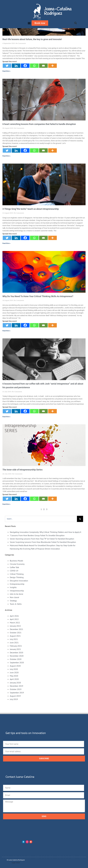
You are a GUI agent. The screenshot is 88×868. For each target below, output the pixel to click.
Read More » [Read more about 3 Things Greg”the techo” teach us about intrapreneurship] (7, 243)
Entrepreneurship (17, 584)
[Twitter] (7, 66)
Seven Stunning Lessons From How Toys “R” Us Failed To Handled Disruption (42, 539)
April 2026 (14, 616)
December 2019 (16, 686)
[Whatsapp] (34, 66)
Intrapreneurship (17, 591)
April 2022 (14, 619)
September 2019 (17, 693)
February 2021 (16, 646)
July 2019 (14, 699)
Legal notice (16, 863)
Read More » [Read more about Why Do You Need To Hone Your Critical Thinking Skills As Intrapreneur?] (7, 331)
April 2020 (14, 679)
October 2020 (16, 659)
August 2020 (15, 666)
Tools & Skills (16, 604)
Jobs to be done (16, 594)
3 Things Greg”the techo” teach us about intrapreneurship (31, 209)
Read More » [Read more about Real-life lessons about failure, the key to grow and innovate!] (7, 71)
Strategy (13, 601)
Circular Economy (17, 564)
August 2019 (15, 696)
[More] (52, 66)
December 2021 (16, 629)
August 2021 (15, 636)
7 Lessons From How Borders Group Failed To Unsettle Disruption (37, 535)
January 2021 (15, 649)
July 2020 (14, 669)
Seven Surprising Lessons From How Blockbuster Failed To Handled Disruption (43, 542)
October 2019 (16, 689)
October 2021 (16, 633)
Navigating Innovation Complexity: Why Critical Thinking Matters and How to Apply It (45, 532)
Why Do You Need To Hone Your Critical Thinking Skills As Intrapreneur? (38, 296)
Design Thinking (17, 577)
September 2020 (17, 662)
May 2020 (14, 676)
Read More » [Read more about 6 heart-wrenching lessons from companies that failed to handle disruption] (7, 156)
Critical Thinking (17, 574)
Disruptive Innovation (19, 581)
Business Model (16, 561)
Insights (13, 587)
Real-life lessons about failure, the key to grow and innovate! (32, 39)
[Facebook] (25, 66)
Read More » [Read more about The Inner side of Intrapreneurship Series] (7, 504)
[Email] (43, 66)
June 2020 (14, 672)
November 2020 (17, 656)
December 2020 (16, 653)
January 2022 (15, 626)
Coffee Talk (14, 567)
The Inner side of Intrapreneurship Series (22, 470)
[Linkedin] (16, 66)
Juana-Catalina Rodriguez (58, 11)
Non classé (14, 597)
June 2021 (14, 643)
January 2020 (15, 683)
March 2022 (15, 623)
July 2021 (14, 639)
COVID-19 (14, 571)
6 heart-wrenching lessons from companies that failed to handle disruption (39, 124)
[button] (29, 23)
